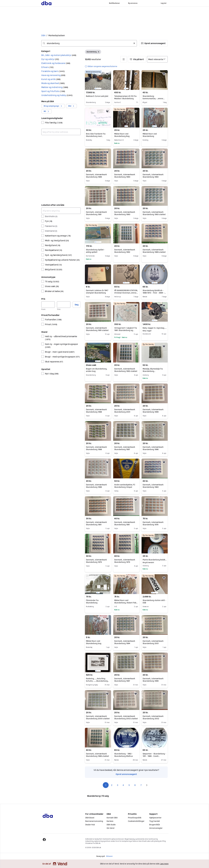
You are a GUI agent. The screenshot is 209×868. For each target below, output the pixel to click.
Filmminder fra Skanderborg (92, 601)
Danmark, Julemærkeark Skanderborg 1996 (153, 448)
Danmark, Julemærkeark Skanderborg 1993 (153, 176)
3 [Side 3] (117, 785)
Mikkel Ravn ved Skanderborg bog (94, 642)
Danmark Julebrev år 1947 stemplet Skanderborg (97, 292)
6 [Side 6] (135, 785)
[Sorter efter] (157, 59)
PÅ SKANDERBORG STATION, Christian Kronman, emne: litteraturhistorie (126, 293)
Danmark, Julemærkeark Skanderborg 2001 (125, 411)
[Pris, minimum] (48, 305)
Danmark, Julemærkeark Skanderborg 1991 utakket (97, 329)
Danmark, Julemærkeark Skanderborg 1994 (125, 642)
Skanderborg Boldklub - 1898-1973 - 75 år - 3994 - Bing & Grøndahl (154, 293)
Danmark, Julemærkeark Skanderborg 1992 (125, 251)
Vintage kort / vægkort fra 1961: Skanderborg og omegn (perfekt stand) (126, 330)
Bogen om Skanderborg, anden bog (97, 370)
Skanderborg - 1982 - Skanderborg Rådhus (123, 755)
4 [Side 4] (123, 785)
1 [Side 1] (106, 785)
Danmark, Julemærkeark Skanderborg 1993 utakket (154, 213)
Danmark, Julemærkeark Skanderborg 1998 (96, 411)
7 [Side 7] (141, 785)
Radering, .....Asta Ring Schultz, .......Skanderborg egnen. (97, 681)
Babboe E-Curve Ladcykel (97, 96)
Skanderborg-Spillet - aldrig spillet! (96, 251)
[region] (98, 80)
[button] (153, 43)
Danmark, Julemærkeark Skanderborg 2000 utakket (98, 717)
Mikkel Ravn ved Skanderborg (150, 135)
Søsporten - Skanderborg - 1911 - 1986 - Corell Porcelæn (154, 756)
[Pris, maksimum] (64, 305)
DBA (43, 35)
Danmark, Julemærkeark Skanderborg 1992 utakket (126, 370)
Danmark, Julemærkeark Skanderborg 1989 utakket (154, 251)
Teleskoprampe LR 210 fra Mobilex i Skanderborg (125, 97)
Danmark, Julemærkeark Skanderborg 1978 (153, 523)
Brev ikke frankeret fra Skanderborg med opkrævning (96, 136)
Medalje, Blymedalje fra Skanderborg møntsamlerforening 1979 (154, 371)
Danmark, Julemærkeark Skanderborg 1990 (125, 176)
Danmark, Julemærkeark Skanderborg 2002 (153, 717)
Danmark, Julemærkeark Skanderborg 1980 (153, 486)
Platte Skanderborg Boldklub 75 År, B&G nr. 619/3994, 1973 (155, 560)
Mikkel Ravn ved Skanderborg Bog (122, 135)
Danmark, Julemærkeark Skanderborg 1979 (96, 561)
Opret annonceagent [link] (126, 774)
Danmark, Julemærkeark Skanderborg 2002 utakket (126, 717)
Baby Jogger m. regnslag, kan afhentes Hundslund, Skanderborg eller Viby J (155, 328)
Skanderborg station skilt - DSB (154, 601)
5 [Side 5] (129, 785)
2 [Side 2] (112, 785)
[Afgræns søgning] (61, 211)
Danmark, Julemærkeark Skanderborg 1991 (96, 213)
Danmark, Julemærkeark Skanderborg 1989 (96, 176)
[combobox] (89, 43)
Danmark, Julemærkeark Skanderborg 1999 (153, 411)
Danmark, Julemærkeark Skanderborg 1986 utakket (98, 755)
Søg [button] (77, 305)
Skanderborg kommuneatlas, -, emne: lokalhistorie (154, 99)
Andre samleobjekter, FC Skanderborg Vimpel (125, 486)
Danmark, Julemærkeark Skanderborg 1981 (96, 523)
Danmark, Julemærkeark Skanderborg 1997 (125, 448)
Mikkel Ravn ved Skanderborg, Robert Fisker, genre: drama (126, 603)
